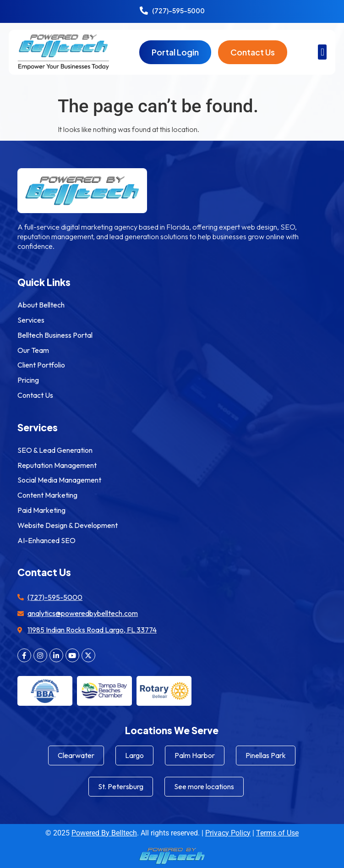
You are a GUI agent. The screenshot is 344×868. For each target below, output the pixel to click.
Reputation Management (57, 465)
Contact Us (35, 395)
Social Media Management (59, 480)
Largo (134, 755)
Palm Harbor (195, 755)
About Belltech (41, 305)
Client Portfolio (41, 365)
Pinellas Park (266, 755)
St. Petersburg (121, 786)
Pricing (28, 380)
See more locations (204, 786)
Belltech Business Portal (55, 335)
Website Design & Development (68, 525)
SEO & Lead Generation (55, 450)
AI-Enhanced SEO (46, 540)
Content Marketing (47, 495)
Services (31, 320)
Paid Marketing (41, 510)
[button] (322, 52)
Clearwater (76, 755)
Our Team (33, 350)
